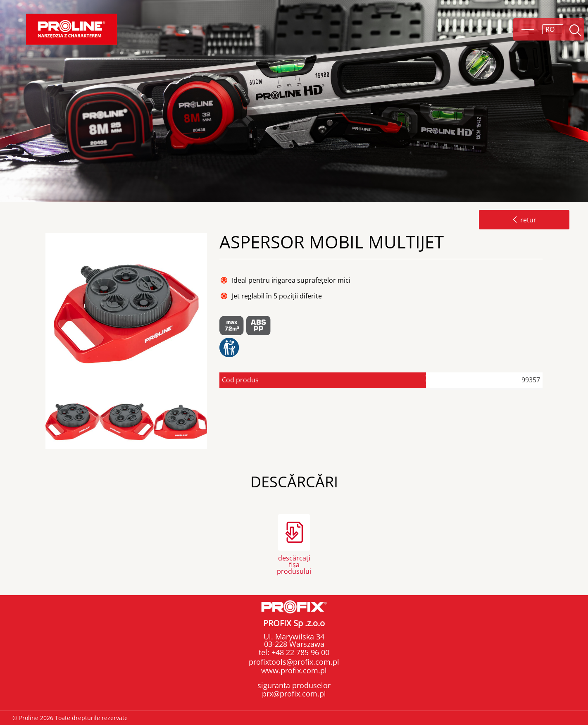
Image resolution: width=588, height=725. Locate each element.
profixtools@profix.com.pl (294, 662)
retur (524, 220)
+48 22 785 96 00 (299, 652)
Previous (43, 422)
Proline (71, 29)
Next (214, 422)
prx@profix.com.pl (294, 694)
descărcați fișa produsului (294, 564)
